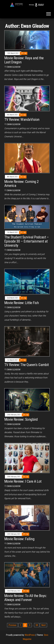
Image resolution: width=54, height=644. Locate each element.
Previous (12, 625)
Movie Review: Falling (19, 539)
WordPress (30, 635)
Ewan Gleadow (14, 67)
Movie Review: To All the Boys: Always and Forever (25, 598)
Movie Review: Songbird (21, 419)
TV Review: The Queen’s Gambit (27, 365)
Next (43, 625)
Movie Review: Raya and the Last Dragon (24, 60)
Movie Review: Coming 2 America (22, 184)
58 (37, 625)
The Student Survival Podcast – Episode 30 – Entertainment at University (26, 241)
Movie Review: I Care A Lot (23, 481)
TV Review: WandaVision (22, 119)
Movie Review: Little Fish (22, 303)
